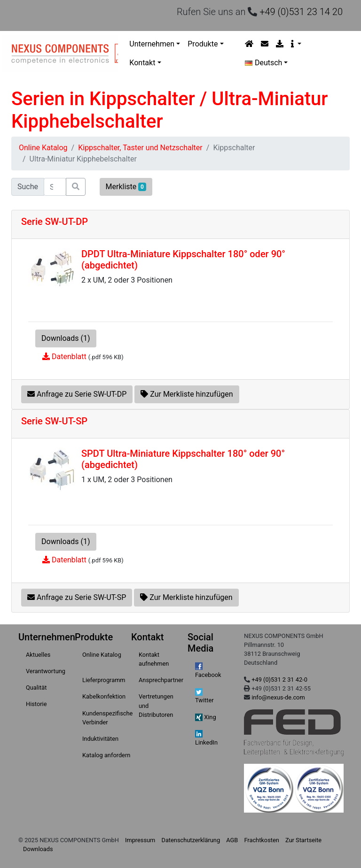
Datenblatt (69, 357)
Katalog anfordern (106, 755)
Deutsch (263, 63)
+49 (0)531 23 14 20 (301, 12)
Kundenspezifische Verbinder (107, 718)
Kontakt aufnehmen (154, 659)
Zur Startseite (303, 840)
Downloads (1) (66, 338)
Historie (36, 704)
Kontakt (142, 63)
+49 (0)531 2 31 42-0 (279, 680)
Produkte (203, 44)
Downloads (38, 849)
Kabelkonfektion (104, 696)
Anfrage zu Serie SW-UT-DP (77, 394)
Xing (206, 718)
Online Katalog (43, 148)
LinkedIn (206, 738)
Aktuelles (38, 655)
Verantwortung (46, 671)
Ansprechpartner (161, 680)
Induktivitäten (100, 739)
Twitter (204, 696)
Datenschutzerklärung (191, 840)
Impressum (140, 840)
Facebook (208, 670)
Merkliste (126, 187)
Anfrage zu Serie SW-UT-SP (77, 597)
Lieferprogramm (104, 680)
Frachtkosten (261, 840)
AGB (232, 840)
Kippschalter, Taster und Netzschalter (140, 148)
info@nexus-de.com (278, 697)
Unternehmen (152, 44)
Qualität (36, 687)
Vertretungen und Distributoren (156, 705)
